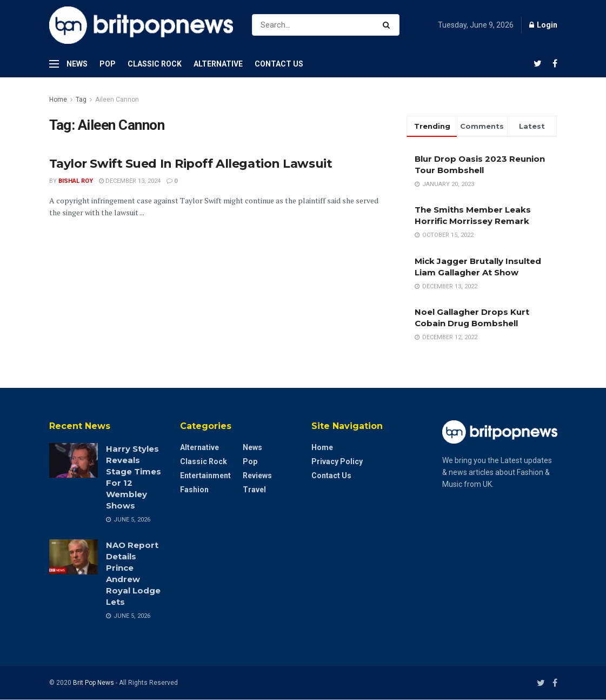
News (77, 64)
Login (543, 25)
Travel (254, 490)
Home (58, 100)
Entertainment (205, 476)
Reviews (257, 476)
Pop (108, 64)
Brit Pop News (94, 683)
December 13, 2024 (130, 181)
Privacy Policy (337, 461)
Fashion (194, 490)
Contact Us (279, 64)
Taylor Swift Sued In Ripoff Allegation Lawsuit (191, 164)
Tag (81, 100)
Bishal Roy (76, 181)
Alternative (218, 64)
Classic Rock (155, 64)
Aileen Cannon (117, 100)
